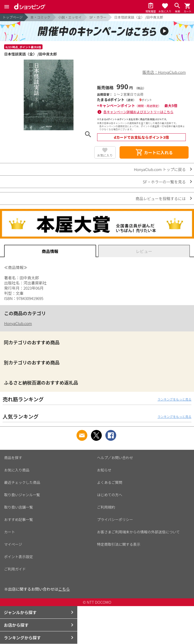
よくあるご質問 (110, 482)
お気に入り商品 (17, 470)
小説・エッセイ (70, 17)
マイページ (13, 544)
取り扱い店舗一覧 (19, 507)
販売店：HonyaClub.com (164, 72)
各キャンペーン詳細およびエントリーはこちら (138, 112)
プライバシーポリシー (115, 519)
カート (10, 532)
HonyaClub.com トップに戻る (160, 169)
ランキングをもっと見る (174, 399)
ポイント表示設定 (19, 557)
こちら (64, 589)
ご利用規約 (106, 507)
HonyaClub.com (18, 323)
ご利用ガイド (15, 569)
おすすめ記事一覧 (19, 519)
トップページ (13, 17)
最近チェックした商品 (22, 482)
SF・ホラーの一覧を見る (164, 182)
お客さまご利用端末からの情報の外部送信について (139, 532)
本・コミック (40, 17)
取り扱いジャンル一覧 (22, 495)
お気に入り (105, 155)
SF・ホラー (98, 17)
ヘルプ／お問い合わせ (115, 458)
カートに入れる (154, 152)
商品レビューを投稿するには (161, 198)
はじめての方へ (110, 495)
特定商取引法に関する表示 (119, 544)
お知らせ (104, 470)
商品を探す (13, 458)
